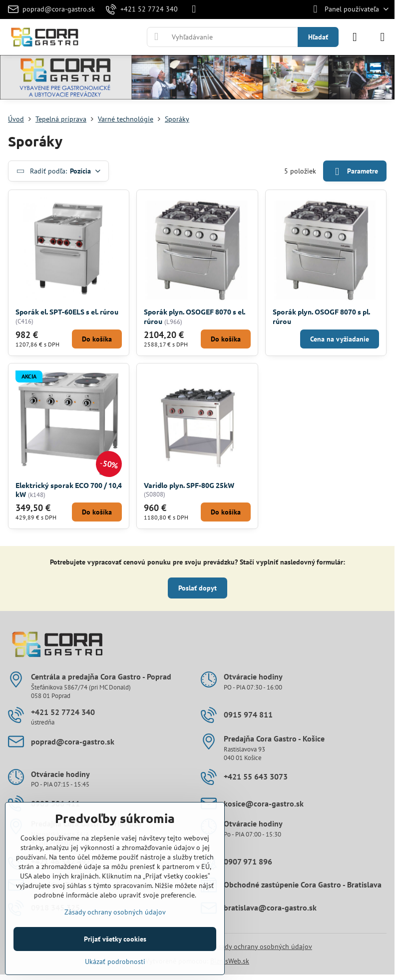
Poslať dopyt (198, 588)
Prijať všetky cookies (115, 939)
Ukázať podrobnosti (115, 961)
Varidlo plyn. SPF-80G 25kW (189, 485)
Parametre (355, 172)
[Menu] (383, 37)
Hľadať (318, 37)
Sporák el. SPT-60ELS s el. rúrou (67, 311)
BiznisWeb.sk (230, 961)
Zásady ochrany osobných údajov (261, 946)
